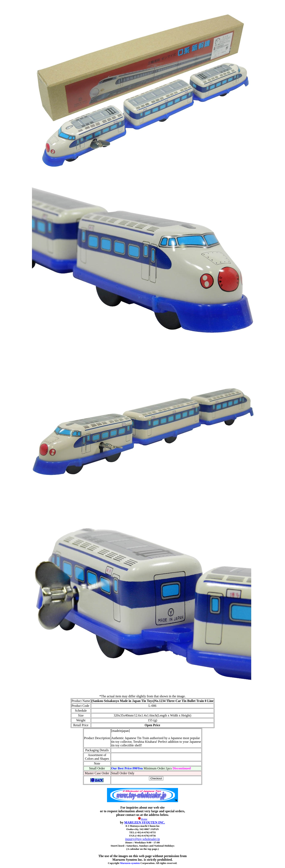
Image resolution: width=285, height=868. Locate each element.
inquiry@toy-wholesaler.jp (143, 839)
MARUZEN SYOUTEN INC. (145, 822)
